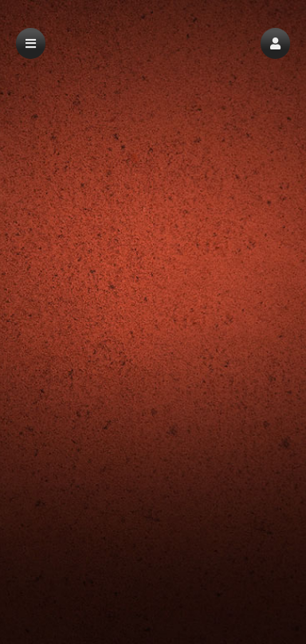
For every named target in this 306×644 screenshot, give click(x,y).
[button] (275, 43)
